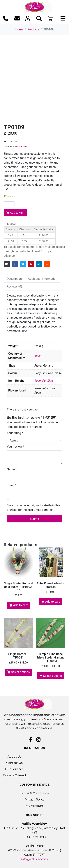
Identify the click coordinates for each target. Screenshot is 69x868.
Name (12, 469)
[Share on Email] (7, 264)
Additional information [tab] (43, 279)
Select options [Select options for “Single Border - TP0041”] (20, 672)
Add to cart (17, 213)
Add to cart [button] (20, 605)
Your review (15, 447)
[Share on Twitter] (23, 264)
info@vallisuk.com (34, 859)
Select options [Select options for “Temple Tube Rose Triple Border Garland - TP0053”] (52, 676)
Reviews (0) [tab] (14, 286)
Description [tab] (14, 279)
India (38, 356)
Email (11, 485)
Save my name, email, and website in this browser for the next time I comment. (33, 508)
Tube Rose (21, 146)
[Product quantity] (9, 204)
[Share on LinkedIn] (39, 264)
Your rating (15, 433)
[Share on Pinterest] (31, 264)
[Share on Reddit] (47, 264)
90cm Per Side (44, 381)
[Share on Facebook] (15, 264)
